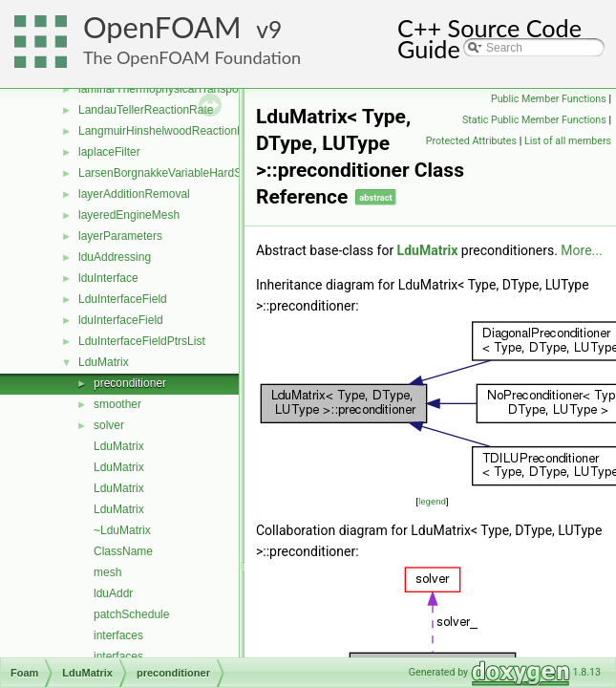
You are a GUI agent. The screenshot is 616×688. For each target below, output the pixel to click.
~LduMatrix (122, 530)
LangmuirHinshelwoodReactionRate (170, 131)
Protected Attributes (471, 141)
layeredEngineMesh (129, 215)
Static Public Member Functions (534, 120)
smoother (117, 404)
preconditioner (130, 383)
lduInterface (108, 278)
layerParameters (120, 236)
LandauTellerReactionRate (146, 110)
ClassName (123, 551)
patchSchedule (131, 614)
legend (432, 501)
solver (109, 425)
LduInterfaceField (123, 299)
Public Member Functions (549, 99)
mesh (107, 572)
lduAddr (113, 593)
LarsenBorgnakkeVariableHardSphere (175, 173)
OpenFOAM (162, 27)
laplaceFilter (109, 152)
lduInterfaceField (121, 320)
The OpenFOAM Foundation (192, 57)
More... (581, 250)
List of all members (568, 141)
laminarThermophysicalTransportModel (178, 89)
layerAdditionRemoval (134, 194)
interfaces (118, 635)
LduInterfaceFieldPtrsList (142, 341)
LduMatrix (104, 362)
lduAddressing (115, 257)
